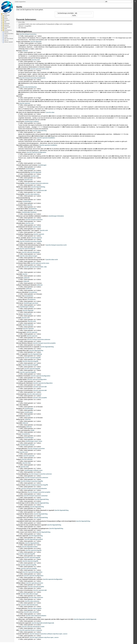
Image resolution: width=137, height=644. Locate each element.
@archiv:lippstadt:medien (30, 547)
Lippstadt (19, 310)
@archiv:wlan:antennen (32, 194)
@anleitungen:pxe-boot (31, 303)
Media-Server (20, 419)
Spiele (6, 29)
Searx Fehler (20, 470)
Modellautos (20, 438)
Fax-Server (20, 314)
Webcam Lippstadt (8, 42)
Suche (131, 2)
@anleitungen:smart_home (34, 441)
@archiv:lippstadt (36, 42)
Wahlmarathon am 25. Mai (24, 131)
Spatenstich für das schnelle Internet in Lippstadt (31, 525)
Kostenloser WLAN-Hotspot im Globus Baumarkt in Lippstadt (35, 510)
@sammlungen (30, 169)
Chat (18, 452)
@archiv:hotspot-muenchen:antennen (37, 183)
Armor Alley (22, 22)
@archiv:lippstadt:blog (39, 131)
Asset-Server (20, 358)
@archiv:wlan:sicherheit (31, 612)
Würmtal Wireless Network (24, 343)
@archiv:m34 (36, 60)
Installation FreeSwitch (23, 376)
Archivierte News (22, 205)
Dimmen (19, 627)
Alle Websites (22, 28)
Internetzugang (21, 427)
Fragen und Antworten (23, 42)
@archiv (30, 205)
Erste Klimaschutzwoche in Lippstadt (28, 347)
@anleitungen (42, 165)
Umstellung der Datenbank (24, 383)
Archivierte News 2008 (23, 263)
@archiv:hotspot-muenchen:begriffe (31, 241)
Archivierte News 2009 (23, 69)
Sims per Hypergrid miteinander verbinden (29, 579)
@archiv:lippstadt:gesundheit (34, 539)
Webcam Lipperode (22, 536)
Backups (19, 51)
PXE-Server (20, 303)
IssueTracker (20, 121)
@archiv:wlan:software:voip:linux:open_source (44, 637)
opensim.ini (20, 576)
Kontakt (6, 35)
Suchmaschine (21, 289)
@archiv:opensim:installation (46, 138)
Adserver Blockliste (22, 292)
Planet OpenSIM (21, 336)
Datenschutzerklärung (9, 34)
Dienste (6, 19)
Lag (17, 554)
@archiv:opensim (25, 103)
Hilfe (5, 22)
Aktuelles (6, 32)
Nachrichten (7, 24)
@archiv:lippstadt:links (32, 543)
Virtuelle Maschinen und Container (27, 165)
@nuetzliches (33, 209)
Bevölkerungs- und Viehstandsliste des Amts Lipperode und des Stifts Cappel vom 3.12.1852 (45, 619)
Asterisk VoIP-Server (23, 634)
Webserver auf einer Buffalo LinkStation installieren (32, 216)
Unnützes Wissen (22, 300)
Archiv (6, 17)
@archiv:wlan (50, 112)
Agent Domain (21, 550)
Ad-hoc (19, 488)
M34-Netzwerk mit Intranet (24, 227)
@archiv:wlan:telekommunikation (36, 616)
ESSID (18, 481)
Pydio (18, 445)
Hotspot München (22, 449)
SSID (18, 241)
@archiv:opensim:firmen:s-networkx (31, 630)
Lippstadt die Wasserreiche (25, 514)
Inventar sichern (21, 152)
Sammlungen (7, 27)
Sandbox (19, 365)
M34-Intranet (20, 180)
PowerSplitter (20, 183)
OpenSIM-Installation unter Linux (26, 138)
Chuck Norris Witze (22, 209)
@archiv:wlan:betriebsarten (28, 87)
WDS (18, 78)
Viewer (18, 568)
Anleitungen (7, 15)
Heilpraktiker (20, 539)
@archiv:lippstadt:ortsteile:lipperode (85, 619)
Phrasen (19, 434)
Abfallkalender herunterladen (25, 499)
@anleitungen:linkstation (56, 216)
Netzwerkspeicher (22, 321)
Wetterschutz (20, 478)
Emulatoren (7, 20)
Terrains (19, 252)
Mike (18, 630)
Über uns (6, 40)
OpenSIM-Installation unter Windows (28, 145)
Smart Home (20, 412)
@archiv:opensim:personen (35, 583)
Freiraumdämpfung (22, 474)
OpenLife (19, 561)
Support (6, 37)
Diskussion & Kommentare (25, 190)
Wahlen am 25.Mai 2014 (23, 187)
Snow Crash (20, 369)
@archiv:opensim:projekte (36, 587)
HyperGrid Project (22, 587)
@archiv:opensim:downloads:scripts (33, 627)
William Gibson (21, 583)
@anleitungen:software (32, 121)
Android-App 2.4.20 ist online (25, 503)
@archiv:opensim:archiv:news (40, 69)
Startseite (5, 14)
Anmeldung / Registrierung (25, 234)
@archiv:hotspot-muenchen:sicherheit (36, 496)
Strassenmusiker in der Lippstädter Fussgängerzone (32, 528)
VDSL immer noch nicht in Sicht (26, 532)
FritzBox (19, 212)
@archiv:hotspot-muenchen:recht (56, 245)
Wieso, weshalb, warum (24, 238)
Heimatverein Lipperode (24, 623)
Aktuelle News (21, 220)
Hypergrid (19, 572)
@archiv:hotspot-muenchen (28, 34)
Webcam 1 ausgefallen (25, 26)
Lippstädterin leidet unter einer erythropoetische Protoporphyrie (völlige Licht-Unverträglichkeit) (45, 24)
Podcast (19, 547)
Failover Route (21, 485)
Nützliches (7, 25)
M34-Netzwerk (21, 416)
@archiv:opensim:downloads (31, 252)
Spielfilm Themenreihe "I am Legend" (28, 230)
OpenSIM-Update (22, 379)
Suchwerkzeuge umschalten (66, 13)
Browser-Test (20, 296)
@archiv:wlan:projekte (40, 398)
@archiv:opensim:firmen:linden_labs (35, 267)
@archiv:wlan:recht (52, 260)
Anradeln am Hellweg (23, 507)
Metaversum (20, 557)
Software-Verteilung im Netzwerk (26, 285)
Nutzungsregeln (21, 332)
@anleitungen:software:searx (33, 470)
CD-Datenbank (21, 169)
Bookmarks (20, 278)
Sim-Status (20, 456)
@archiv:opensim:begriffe (27, 249)
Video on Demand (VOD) (24, 60)
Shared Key (20, 496)
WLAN (18, 467)
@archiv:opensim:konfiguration (36, 152)
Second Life (20, 267)
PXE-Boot (19, 201)
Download (19, 329)
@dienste (25, 51)
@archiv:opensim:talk (40, 190)
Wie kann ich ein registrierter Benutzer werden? (31, 112)
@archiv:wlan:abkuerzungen (28, 256)
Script (18, 565)
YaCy (18, 307)
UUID (18, 372)
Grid (18, 249)
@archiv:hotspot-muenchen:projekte (44, 343)
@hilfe (32, 430)
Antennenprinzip (21, 339)
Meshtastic (20, 281)
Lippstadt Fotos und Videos (25, 518)
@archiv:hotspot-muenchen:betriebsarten (33, 78)
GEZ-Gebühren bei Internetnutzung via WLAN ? (31, 245)
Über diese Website (9, 39)
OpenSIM (19, 274)
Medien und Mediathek (23, 176)
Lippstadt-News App (23, 350)
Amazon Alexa (21, 441)
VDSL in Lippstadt (22, 354)
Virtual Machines (8, 30)
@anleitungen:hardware (29, 212)
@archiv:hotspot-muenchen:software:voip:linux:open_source (48, 634)
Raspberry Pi (20, 409)
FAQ (18, 34)
